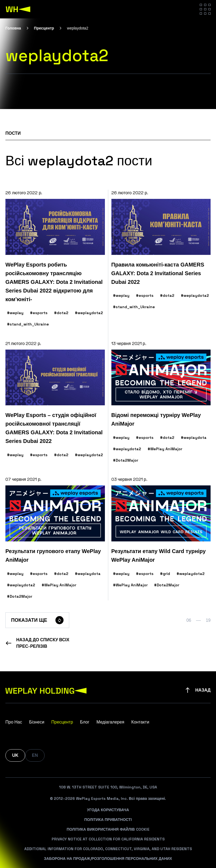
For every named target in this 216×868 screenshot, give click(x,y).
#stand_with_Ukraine (28, 324)
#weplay (15, 313)
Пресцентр (44, 28)
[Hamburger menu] (205, 9)
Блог (85, 722)
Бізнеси (37, 722)
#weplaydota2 (89, 313)
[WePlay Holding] (18, 9)
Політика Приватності (108, 820)
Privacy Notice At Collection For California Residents (108, 839)
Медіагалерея (110, 722)
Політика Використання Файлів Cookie (108, 829)
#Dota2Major (126, 460)
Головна (13, 28)
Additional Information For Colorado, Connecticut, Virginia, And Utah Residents (108, 849)
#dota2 (61, 313)
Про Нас (14, 722)
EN (35, 755)
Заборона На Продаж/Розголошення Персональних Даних (108, 859)
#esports (39, 313)
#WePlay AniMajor (165, 449)
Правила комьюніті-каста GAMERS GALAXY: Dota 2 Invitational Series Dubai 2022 (158, 273)
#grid (165, 574)
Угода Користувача (108, 810)
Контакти (140, 722)
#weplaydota (194, 438)
